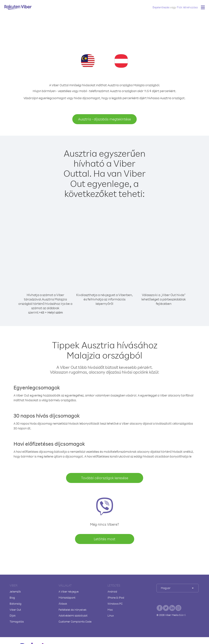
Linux (111, 615)
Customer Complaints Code (75, 621)
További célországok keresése (105, 478)
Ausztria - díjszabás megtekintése (104, 119)
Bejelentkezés (161, 7)
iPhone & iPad (116, 598)
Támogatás (17, 621)
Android (112, 591)
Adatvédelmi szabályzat (73, 615)
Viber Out (15, 610)
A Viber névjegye (69, 591)
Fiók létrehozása (187, 7)
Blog (12, 598)
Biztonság (16, 604)
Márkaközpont (67, 598)
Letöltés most (104, 539)
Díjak (13, 615)
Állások (63, 604)
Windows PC (115, 604)
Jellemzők (15, 591)
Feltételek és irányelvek (73, 610)
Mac (110, 610)
